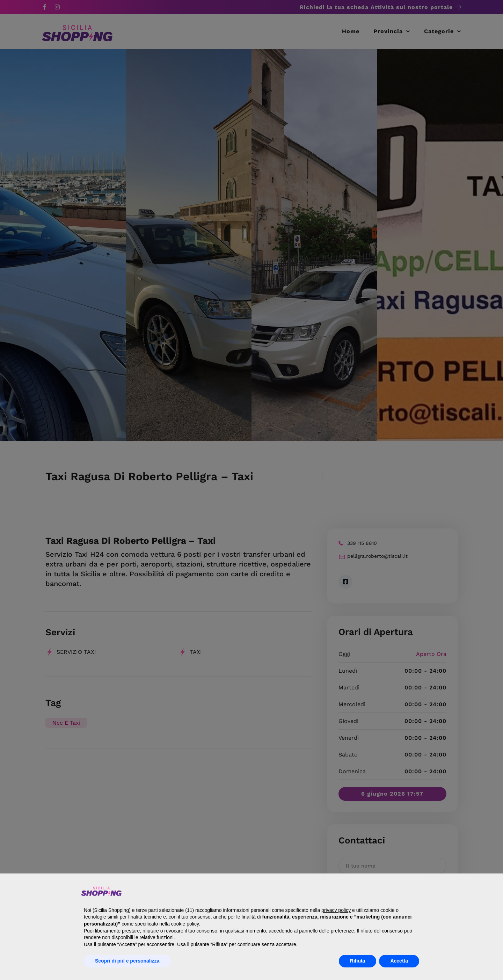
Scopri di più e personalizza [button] (127, 961)
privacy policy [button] (336, 910)
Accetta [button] (399, 961)
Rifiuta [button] (358, 961)
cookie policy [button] (185, 924)
